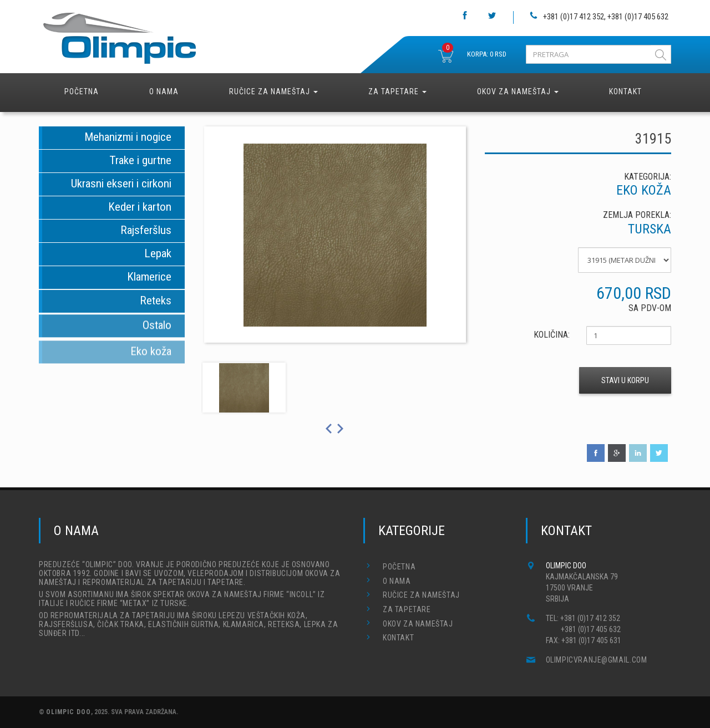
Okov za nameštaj (518, 91)
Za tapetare (397, 91)
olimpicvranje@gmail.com (597, 660)
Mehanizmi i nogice (128, 137)
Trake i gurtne (140, 160)
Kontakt (625, 91)
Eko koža (151, 357)
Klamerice (149, 277)
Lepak (158, 253)
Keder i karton (140, 207)
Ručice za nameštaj (273, 91)
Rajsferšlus (146, 230)
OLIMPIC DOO (69, 712)
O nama (164, 91)
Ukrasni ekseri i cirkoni (121, 184)
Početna (82, 91)
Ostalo (157, 329)
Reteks (156, 302)
